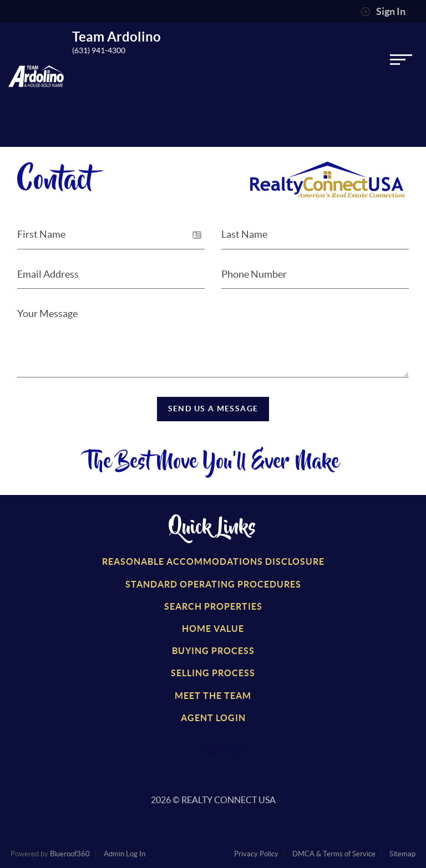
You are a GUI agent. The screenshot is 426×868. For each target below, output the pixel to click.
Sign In (383, 12)
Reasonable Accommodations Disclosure (213, 561)
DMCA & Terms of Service (334, 854)
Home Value (213, 629)
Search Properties (213, 606)
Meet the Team (213, 696)
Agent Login (213, 718)
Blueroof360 (70, 854)
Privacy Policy (256, 854)
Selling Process (213, 673)
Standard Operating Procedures (213, 584)
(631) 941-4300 (99, 50)
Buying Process (213, 651)
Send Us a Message (213, 409)
